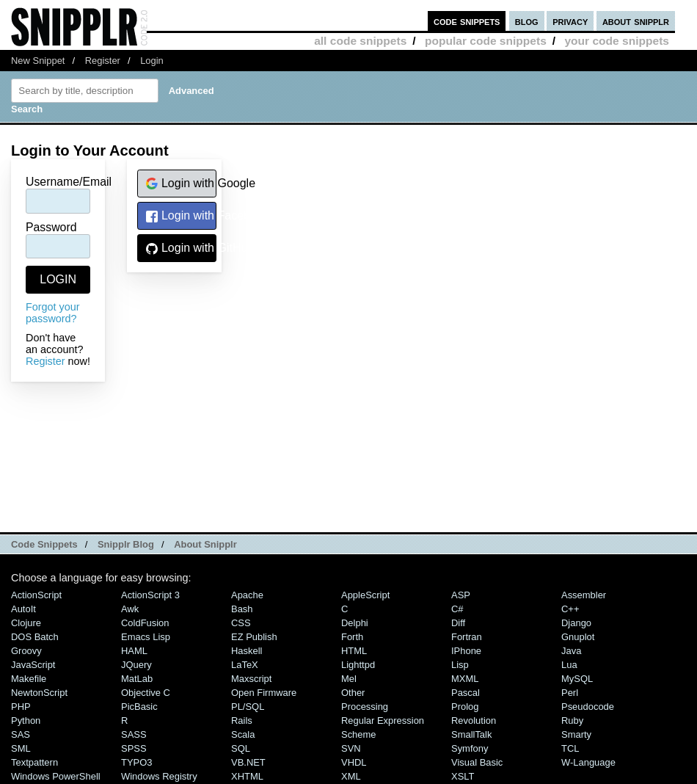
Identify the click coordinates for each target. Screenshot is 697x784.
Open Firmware (264, 693)
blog (527, 21)
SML (21, 748)
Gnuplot (578, 637)
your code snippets (617, 41)
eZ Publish (254, 637)
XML (351, 776)
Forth (352, 637)
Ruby (572, 721)
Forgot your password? (53, 313)
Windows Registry (159, 776)
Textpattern (34, 762)
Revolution (474, 721)
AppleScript (365, 595)
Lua (569, 665)
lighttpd (358, 665)
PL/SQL (248, 707)
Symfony (470, 748)
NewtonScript (39, 693)
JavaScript (33, 665)
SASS (134, 734)
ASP (461, 595)
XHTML (247, 776)
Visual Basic (477, 762)
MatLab (137, 679)
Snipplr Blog (126, 544)
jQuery (136, 665)
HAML (134, 651)
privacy (570, 21)
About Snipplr (205, 544)
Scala (243, 734)
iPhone (466, 651)
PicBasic (139, 707)
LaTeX (245, 665)
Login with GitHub (181, 248)
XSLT (463, 776)
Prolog (465, 707)
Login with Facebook (181, 216)
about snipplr (636, 21)
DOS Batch (35, 637)
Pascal (466, 693)
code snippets (467, 21)
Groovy (26, 651)
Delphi (355, 623)
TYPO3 (136, 762)
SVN (351, 748)
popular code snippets (486, 41)
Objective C (146, 693)
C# (457, 609)
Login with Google (181, 184)
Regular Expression (383, 721)
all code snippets (360, 41)
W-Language (588, 762)
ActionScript (36, 595)
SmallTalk (471, 734)
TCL (570, 748)
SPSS (134, 748)
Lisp (460, 665)
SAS (21, 734)
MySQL (577, 679)
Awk (130, 609)
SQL (241, 748)
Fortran (467, 637)
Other (353, 693)
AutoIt (23, 609)
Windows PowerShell (56, 776)
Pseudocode (588, 707)
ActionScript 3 (150, 595)
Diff (458, 623)
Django (576, 623)
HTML (354, 651)
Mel (349, 679)
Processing (365, 707)
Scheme (359, 734)
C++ (570, 609)
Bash (242, 609)
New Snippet (38, 61)
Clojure (26, 623)
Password (51, 227)
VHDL (354, 762)
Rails (242, 721)
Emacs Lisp (146, 637)
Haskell (247, 651)
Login (152, 61)
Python (26, 721)
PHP (21, 707)
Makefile (29, 679)
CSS (241, 623)
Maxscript (251, 679)
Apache (247, 595)
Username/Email (69, 182)
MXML (465, 679)
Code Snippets (44, 544)
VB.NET (248, 762)
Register (103, 61)
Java (571, 651)
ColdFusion (145, 623)
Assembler (584, 595)
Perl (570, 693)
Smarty (576, 734)
